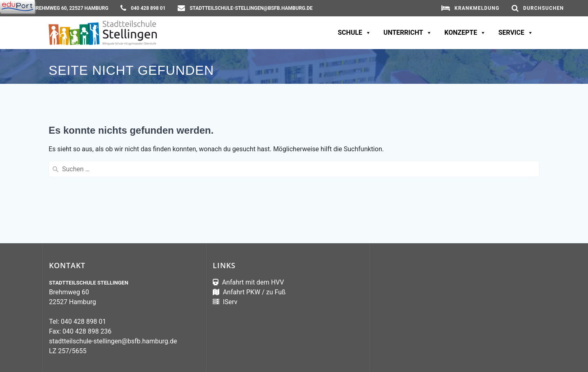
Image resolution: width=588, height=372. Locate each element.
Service (516, 33)
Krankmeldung (477, 8)
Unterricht (408, 33)
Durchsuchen (543, 8)
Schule (354, 33)
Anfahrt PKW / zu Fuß (254, 292)
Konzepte (465, 33)
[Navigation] (17, 6)
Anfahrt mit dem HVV (253, 282)
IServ (229, 302)
